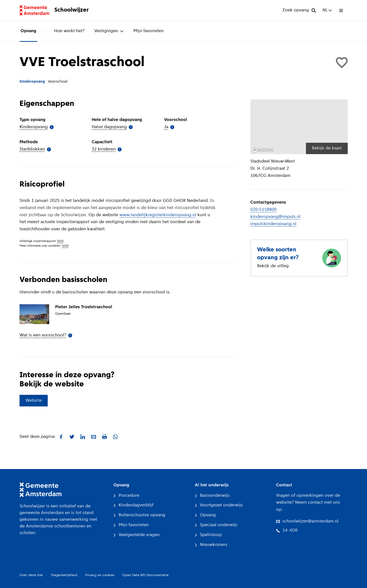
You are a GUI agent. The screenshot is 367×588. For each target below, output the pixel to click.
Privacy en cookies (100, 575)
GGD (60, 241)
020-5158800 (263, 210)
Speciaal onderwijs (216, 525)
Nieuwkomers (211, 545)
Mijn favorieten (149, 31)
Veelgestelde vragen (137, 535)
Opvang (28, 31)
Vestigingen (109, 31)
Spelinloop (208, 535)
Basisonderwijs (212, 496)
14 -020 (287, 530)
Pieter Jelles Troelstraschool (84, 307)
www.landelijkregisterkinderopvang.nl (158, 215)
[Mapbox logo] (263, 150)
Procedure (126, 496)
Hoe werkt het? (69, 31)
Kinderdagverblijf (133, 505)
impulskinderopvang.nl (273, 224)
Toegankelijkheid (64, 575)
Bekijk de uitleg (273, 266)
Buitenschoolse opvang (139, 515)
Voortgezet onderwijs (219, 505)
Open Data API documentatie (145, 575)
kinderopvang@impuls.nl (275, 217)
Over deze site (31, 575)
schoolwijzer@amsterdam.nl (307, 521)
